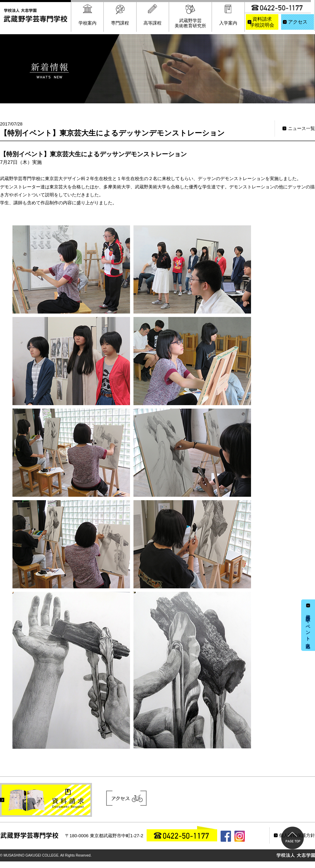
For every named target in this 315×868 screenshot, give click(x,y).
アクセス (298, 22)
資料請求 (262, 22)
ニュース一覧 (302, 128)
